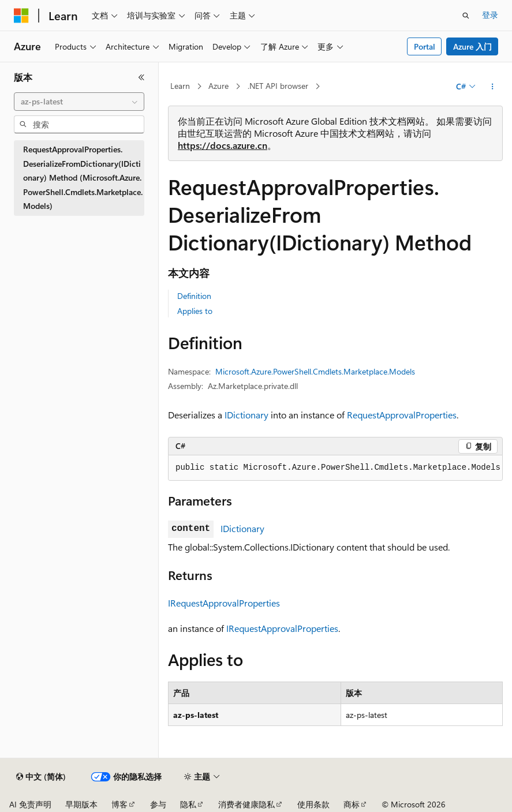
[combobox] (79, 102)
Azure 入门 (472, 46)
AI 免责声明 (30, 804)
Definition (194, 296)
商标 (352, 804)
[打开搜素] (466, 16)
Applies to (195, 311)
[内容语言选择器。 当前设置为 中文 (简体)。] (41, 777)
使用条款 (313, 804)
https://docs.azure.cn (223, 145)
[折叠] (141, 77)
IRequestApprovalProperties (224, 603)
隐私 (188, 804)
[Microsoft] (21, 16)
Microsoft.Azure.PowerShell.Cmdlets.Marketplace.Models (315, 371)
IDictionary (246, 415)
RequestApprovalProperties (402, 415)
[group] (335, 468)
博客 (119, 804)
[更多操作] (493, 87)
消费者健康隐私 (246, 804)
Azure (218, 86)
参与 (158, 804)
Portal (425, 46)
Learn (180, 86)
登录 (490, 15)
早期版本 (81, 804)
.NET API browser (278, 86)
